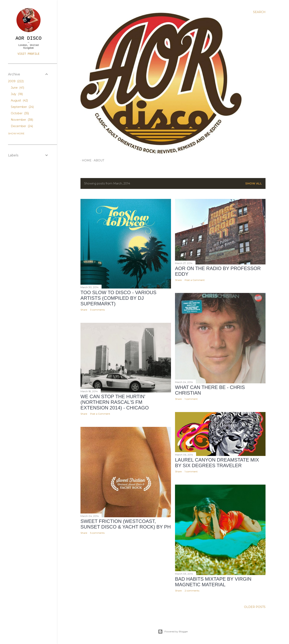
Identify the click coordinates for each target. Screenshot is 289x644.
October (20, 113)
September (22, 107)
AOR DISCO (28, 38)
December (22, 126)
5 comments (97, 533)
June (17, 88)
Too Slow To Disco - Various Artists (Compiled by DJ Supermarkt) (118, 298)
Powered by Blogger (173, 632)
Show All (254, 183)
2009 (16, 81)
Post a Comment (195, 280)
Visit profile (28, 54)
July (17, 94)
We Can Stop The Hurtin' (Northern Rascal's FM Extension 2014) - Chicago (115, 402)
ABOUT (98, 160)
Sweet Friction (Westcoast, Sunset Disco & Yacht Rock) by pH (126, 524)
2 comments (192, 591)
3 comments (97, 310)
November (22, 120)
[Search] (259, 12)
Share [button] (84, 310)
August (19, 100)
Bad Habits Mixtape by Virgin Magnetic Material (213, 582)
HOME (85, 160)
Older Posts (255, 607)
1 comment (191, 399)
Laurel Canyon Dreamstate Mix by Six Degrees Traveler (217, 463)
